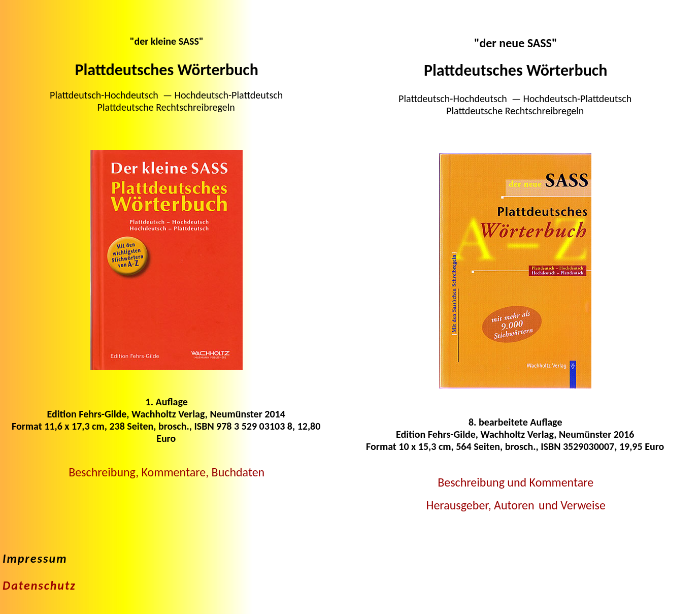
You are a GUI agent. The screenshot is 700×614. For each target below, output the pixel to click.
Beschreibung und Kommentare (515, 482)
